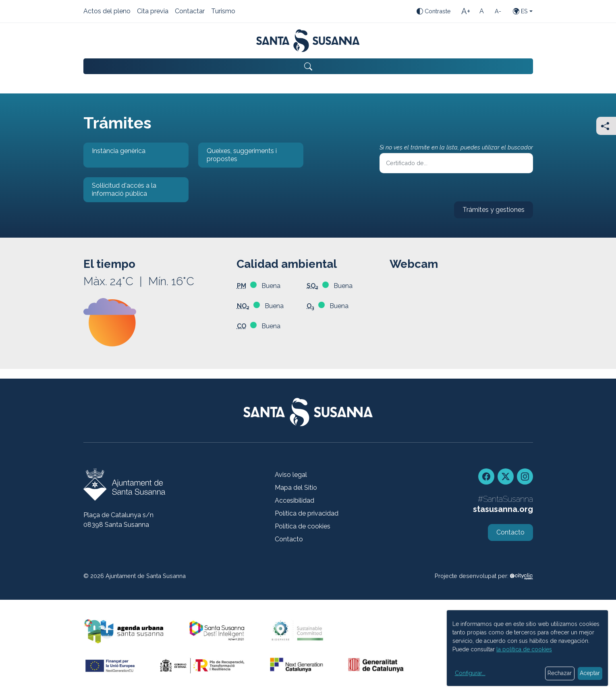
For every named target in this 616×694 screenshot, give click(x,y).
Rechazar (560, 673)
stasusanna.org (503, 509)
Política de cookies (303, 526)
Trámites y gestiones (489, 212)
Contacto (289, 539)
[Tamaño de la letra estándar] (482, 11)
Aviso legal (291, 475)
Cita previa (153, 12)
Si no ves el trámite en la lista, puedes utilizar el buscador (456, 147)
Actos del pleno (107, 12)
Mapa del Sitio (296, 488)
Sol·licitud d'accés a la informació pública (120, 192)
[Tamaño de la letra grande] (466, 11)
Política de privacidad (307, 513)
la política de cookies (524, 649)
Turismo (223, 12)
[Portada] (308, 41)
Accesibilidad (295, 500)
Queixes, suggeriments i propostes (237, 157)
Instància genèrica (114, 157)
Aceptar (590, 673)
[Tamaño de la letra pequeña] (498, 11)
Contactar (190, 12)
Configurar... (470, 673)
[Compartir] (606, 126)
